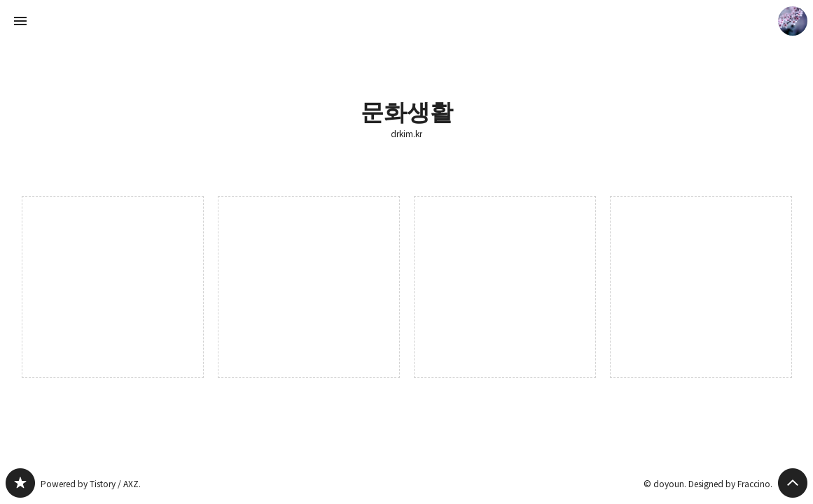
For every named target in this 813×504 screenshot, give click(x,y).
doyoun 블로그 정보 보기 (793, 21)
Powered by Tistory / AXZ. (91, 483)
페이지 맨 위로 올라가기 (793, 483)
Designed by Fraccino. (730, 483)
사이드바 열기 (20, 21)
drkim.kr (406, 134)
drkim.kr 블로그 (20, 483)
